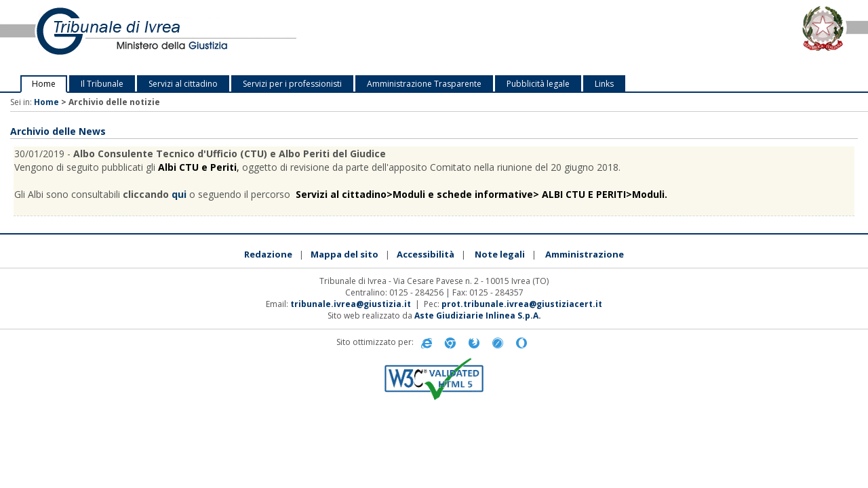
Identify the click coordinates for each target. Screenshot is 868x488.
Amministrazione (585, 254)
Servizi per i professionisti (292, 84)
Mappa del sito (344, 254)
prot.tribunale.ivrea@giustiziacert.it (522, 304)
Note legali (500, 254)
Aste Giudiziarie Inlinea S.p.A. (478, 316)
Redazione (268, 254)
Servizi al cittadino (183, 84)
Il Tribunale (102, 84)
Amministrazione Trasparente (424, 84)
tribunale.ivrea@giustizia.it (351, 304)
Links (604, 84)
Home (44, 84)
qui (179, 194)
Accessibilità (426, 254)
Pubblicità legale (538, 84)
